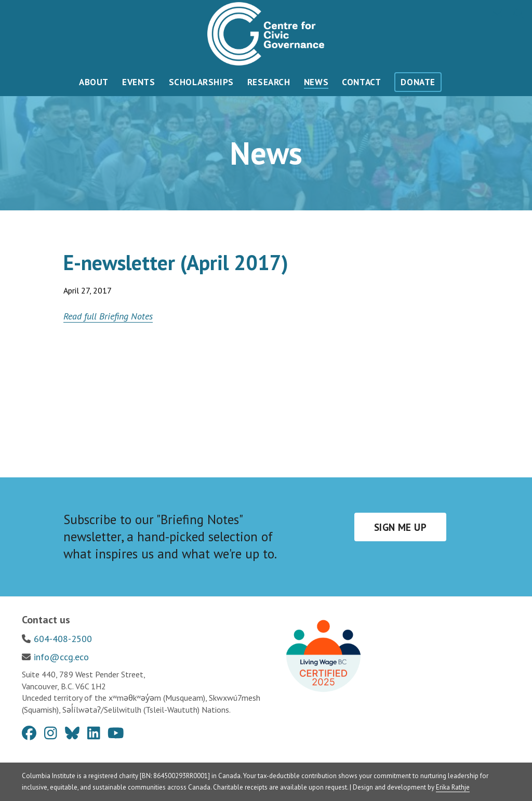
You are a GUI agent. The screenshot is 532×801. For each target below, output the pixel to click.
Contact (361, 82)
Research (269, 82)
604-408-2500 (63, 639)
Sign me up (400, 527)
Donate (418, 82)
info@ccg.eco (61, 657)
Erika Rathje (453, 787)
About (94, 82)
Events (139, 82)
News (316, 82)
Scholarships (201, 82)
